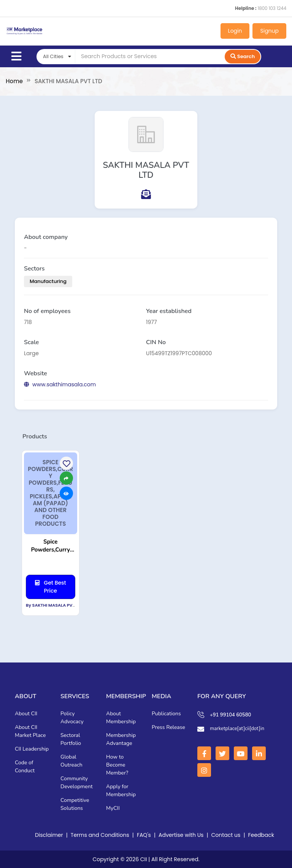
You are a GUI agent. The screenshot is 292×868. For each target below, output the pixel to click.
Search (243, 56)
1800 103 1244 (272, 8)
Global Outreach (71, 761)
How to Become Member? (117, 765)
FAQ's (144, 835)
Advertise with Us (181, 835)
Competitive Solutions (75, 804)
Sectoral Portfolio (71, 739)
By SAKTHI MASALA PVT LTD (55, 605)
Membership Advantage (121, 739)
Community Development (77, 783)
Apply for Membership (121, 791)
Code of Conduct (25, 767)
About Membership (121, 718)
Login (235, 31)
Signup (269, 31)
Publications (166, 714)
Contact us (226, 835)
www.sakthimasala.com (60, 384)
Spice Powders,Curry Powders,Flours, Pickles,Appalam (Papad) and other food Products (51, 546)
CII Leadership (32, 749)
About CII (26, 714)
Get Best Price (51, 587)
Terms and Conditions (100, 835)
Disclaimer (49, 835)
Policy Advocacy (72, 718)
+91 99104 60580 (230, 715)
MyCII (113, 808)
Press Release (168, 727)
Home (14, 81)
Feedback (261, 835)
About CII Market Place (30, 731)
